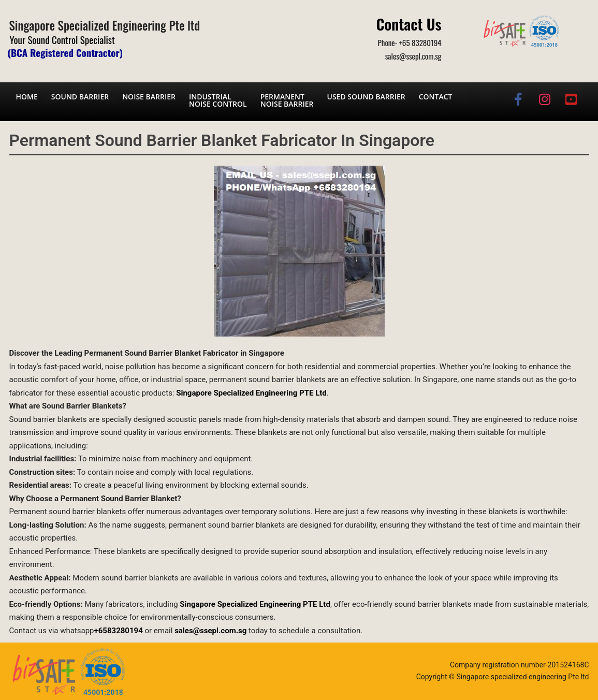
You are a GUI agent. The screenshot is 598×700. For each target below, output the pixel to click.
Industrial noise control (218, 100)
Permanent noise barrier (287, 100)
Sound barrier (80, 97)
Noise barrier (149, 97)
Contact (436, 97)
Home (27, 97)
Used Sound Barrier (366, 97)
